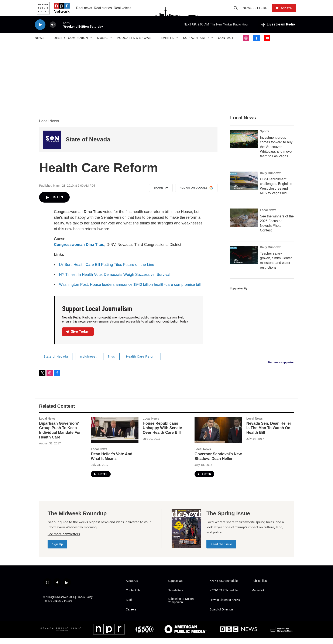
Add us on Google (196, 194)
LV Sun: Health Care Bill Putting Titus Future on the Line (107, 271)
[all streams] (278, 31)
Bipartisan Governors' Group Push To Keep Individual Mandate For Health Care (60, 437)
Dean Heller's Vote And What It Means (112, 463)
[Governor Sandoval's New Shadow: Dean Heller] (218, 436)
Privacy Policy (85, 603)
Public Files (259, 587)
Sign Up (57, 550)
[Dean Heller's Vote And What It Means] (115, 436)
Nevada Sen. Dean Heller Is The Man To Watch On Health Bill (269, 434)
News (40, 44)
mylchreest (88, 363)
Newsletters (256, 11)
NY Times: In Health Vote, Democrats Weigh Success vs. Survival (115, 281)
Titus (111, 363)
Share (161, 194)
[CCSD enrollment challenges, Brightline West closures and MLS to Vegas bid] (244, 187)
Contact (226, 44)
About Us (132, 587)
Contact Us (133, 597)
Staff (129, 606)
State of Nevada (88, 146)
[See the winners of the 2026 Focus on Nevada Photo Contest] (244, 224)
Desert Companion (71, 44)
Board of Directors (222, 616)
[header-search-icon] (237, 11)
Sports (265, 137)
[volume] (53, 31)
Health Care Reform (141, 363)
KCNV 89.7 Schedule (224, 597)
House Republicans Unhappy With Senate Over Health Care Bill (162, 434)
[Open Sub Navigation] (48, 44)
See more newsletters (64, 540)
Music (102, 44)
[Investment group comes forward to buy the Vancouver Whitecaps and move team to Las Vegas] (244, 145)
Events (167, 44)
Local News (49, 127)
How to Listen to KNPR (225, 606)
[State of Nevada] (52, 146)
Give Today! (78, 338)
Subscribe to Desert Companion (181, 607)
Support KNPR (196, 44)
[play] (40, 31)
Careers (131, 616)
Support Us (175, 587)
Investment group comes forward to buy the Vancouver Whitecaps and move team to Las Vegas (276, 153)
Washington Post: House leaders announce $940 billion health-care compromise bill (130, 291)
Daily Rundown (271, 179)
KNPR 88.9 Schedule (224, 587)
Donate (287, 11)
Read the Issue (221, 550)
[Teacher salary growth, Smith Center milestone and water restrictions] (244, 261)
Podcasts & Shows (134, 44)
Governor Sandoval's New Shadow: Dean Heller (218, 463)
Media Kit (258, 597)
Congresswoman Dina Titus (79, 251)
